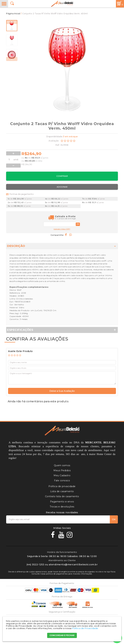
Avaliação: (54, 141)
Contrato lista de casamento (62, 496)
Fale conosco (62, 480)
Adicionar (62, 187)
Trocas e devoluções (62, 507)
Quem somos (62, 465)
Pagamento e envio (62, 502)
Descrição (16, 246)
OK (78, 224)
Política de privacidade (62, 486)
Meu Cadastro (62, 475)
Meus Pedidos (62, 470)
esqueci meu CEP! (62, 229)
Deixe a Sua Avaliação (62, 391)
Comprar (62, 176)
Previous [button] (12, 22)
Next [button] (12, 59)
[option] (12, 26)
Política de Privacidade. (85, 628)
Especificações (20, 330)
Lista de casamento (62, 491)
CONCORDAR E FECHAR (62, 635)
